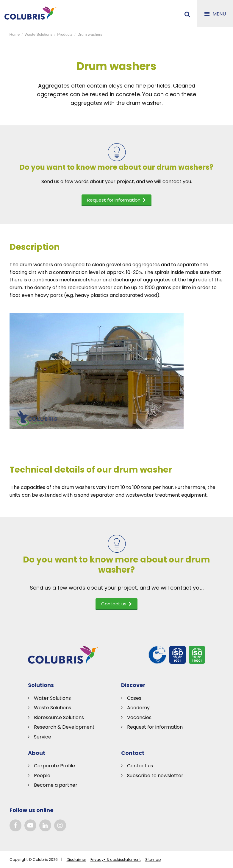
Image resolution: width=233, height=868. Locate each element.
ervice (44, 737)
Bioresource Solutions (59, 717)
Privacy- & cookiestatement (116, 860)
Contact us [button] (116, 604)
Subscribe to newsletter (155, 776)
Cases (134, 698)
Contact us (140, 766)
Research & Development (64, 727)
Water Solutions (52, 698)
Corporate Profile (54, 766)
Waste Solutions (53, 708)
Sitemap (153, 860)
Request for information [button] (116, 200)
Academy (138, 708)
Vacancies (139, 717)
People (42, 776)
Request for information (155, 727)
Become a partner (56, 785)
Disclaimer (76, 860)
